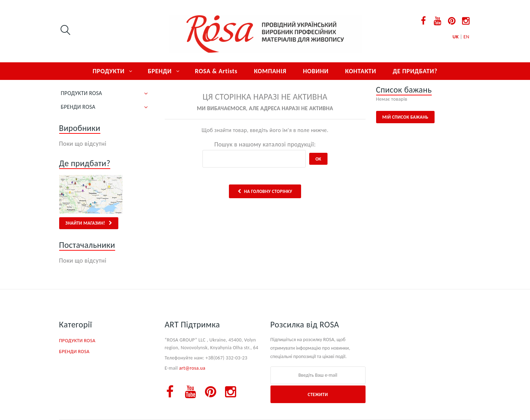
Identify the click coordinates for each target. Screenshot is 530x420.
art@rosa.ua (192, 368)
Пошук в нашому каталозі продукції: (265, 144)
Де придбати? (85, 163)
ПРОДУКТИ (109, 71)
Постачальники (87, 245)
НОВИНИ (316, 71)
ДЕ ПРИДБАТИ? (415, 71)
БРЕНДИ (160, 71)
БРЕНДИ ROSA (78, 107)
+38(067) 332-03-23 (227, 358)
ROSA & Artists (216, 71)
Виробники (80, 128)
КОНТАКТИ (361, 71)
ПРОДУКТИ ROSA (82, 93)
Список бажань (404, 90)
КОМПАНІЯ (270, 71)
